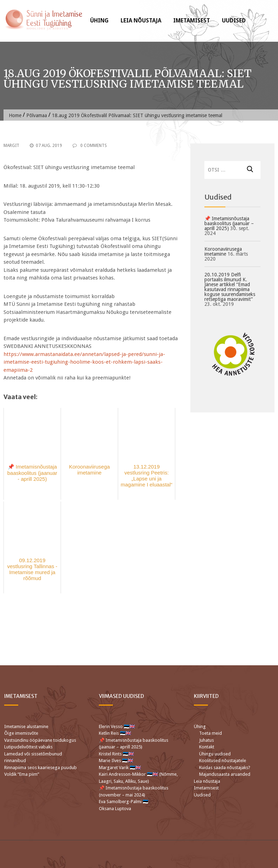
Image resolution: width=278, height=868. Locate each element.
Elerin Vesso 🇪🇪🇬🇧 (117, 726)
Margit (11, 146)
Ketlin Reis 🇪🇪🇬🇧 (115, 733)
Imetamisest (192, 21)
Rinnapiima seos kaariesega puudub (40, 768)
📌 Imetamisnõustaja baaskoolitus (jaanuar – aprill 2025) (229, 223)
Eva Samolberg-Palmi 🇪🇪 (124, 802)
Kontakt (207, 747)
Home (15, 115)
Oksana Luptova (115, 809)
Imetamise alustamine (26, 726)
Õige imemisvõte (21, 733)
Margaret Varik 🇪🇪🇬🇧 (120, 768)
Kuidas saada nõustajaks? (225, 768)
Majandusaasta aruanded (225, 774)
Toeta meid (211, 733)
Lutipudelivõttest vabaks (28, 747)
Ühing (99, 21)
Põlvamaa (37, 115)
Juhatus (206, 740)
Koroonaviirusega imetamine (223, 251)
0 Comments (90, 146)
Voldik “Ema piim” (22, 774)
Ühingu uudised (215, 754)
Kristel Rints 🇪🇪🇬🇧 (116, 754)
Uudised (234, 21)
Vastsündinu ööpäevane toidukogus (40, 740)
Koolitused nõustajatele (223, 761)
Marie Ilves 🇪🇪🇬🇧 (117, 761)
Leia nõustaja (141, 21)
